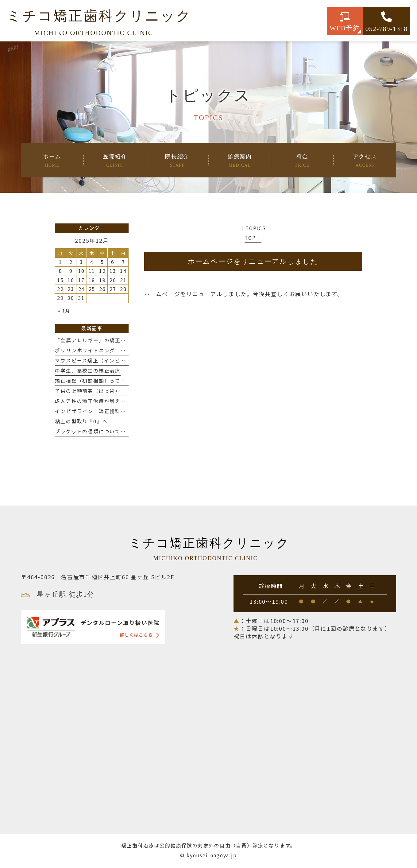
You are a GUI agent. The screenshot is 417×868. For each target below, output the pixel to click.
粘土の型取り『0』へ (81, 421)
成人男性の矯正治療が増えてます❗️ (99, 401)
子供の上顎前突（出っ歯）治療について (107, 391)
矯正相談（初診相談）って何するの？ (101, 381)
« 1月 (64, 310)
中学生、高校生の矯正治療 (88, 371)
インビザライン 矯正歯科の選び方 (99, 411)
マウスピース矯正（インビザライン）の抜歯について (120, 360)
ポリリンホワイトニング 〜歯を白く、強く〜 (112, 350)
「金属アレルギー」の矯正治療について (104, 340)
